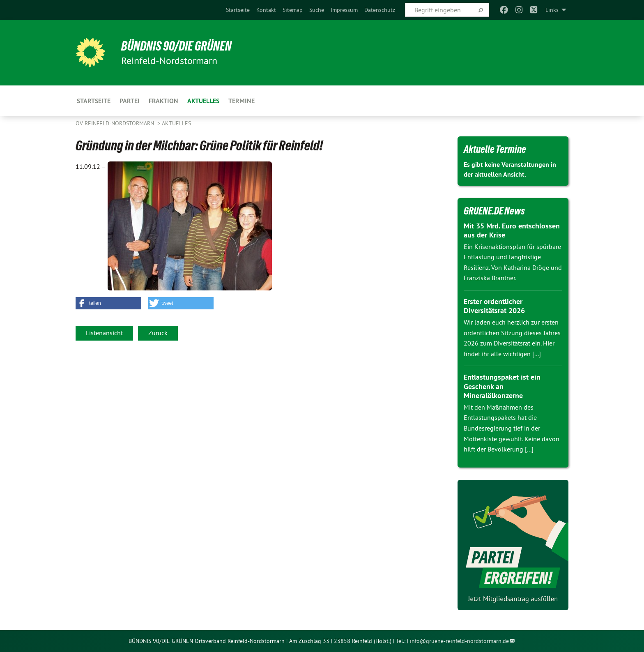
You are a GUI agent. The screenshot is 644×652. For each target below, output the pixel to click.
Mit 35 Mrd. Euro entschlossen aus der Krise (512, 230)
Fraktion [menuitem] (163, 101)
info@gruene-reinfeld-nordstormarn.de (459, 641)
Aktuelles (176, 123)
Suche (317, 10)
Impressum (344, 10)
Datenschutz (380, 10)
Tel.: (401, 641)
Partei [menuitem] (130, 101)
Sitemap (293, 10)
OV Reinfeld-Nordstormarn (116, 123)
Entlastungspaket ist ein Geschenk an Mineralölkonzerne (502, 386)
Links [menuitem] (552, 10)
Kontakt (266, 10)
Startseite (238, 10)
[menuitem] (238, 10)
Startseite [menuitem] (94, 101)
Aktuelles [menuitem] (203, 101)
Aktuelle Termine (495, 149)
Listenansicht (104, 333)
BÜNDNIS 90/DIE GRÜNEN (177, 46)
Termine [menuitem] (241, 101)
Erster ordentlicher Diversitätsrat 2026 (494, 306)
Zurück (158, 333)
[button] (108, 303)
